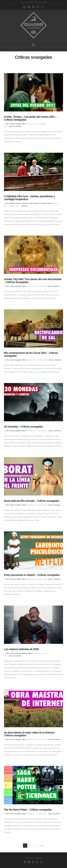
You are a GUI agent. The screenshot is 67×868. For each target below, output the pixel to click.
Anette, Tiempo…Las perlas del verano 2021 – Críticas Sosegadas (30, 118)
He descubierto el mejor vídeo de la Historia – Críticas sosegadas (30, 734)
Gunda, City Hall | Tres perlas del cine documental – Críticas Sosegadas (33, 281)
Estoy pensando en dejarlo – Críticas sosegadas (32, 575)
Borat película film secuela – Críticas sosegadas (32, 501)
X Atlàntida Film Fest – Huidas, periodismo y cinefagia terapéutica (29, 198)
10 (42, 845)
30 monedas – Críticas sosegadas (23, 427)
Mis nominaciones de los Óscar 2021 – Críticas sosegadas (31, 354)
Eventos (30, 203)
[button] (33, 45)
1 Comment (24, 206)
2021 (8, 124)
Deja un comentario (15, 126)
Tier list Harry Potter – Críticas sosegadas (28, 810)
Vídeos (24, 124)
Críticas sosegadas (15, 124)
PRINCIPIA (38, 858)
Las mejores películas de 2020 (21, 649)
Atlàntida (13, 203)
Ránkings (24, 653)
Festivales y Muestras (40, 203)
